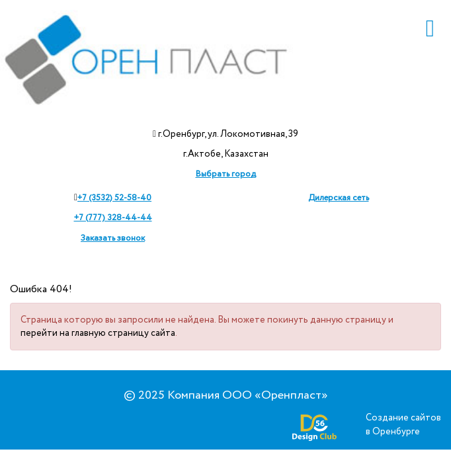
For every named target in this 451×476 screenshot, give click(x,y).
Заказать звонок (113, 238)
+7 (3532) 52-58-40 (114, 198)
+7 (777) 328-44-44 (113, 218)
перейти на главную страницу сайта (98, 333)
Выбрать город (226, 174)
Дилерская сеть (339, 198)
